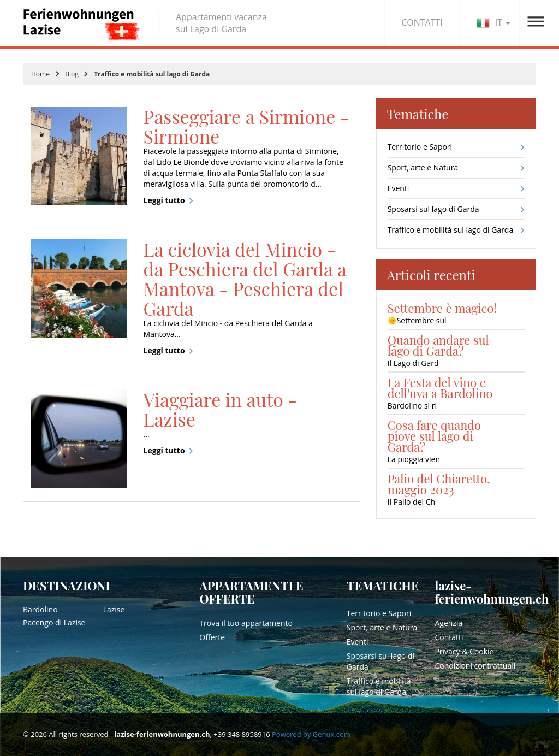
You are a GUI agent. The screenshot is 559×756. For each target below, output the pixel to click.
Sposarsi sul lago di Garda (433, 209)
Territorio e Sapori (420, 147)
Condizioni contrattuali (475, 666)
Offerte (212, 637)
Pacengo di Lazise (54, 622)
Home (40, 74)
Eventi (399, 188)
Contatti (449, 637)
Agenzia (448, 623)
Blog (72, 74)
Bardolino (40, 609)
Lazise (114, 609)
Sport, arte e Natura (423, 167)
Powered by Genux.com (311, 734)
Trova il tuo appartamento (246, 623)
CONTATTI (422, 22)
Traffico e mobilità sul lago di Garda (451, 230)
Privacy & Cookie (464, 651)
